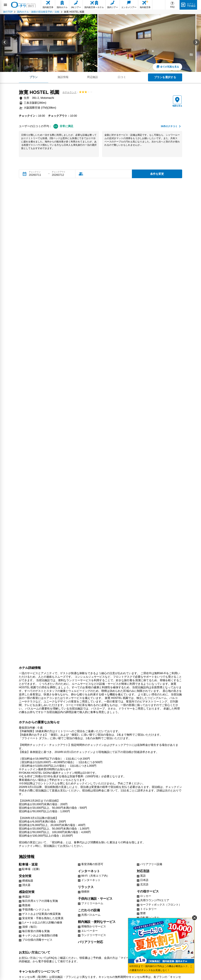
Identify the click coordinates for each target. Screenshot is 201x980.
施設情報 (63, 77)
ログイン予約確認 (191, 5)
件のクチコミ (169, 126)
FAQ (172, 7)
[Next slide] (196, 43)
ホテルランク (69, 92)
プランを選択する (165, 77)
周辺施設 (92, 77)
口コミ (122, 77)
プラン (34, 77)
